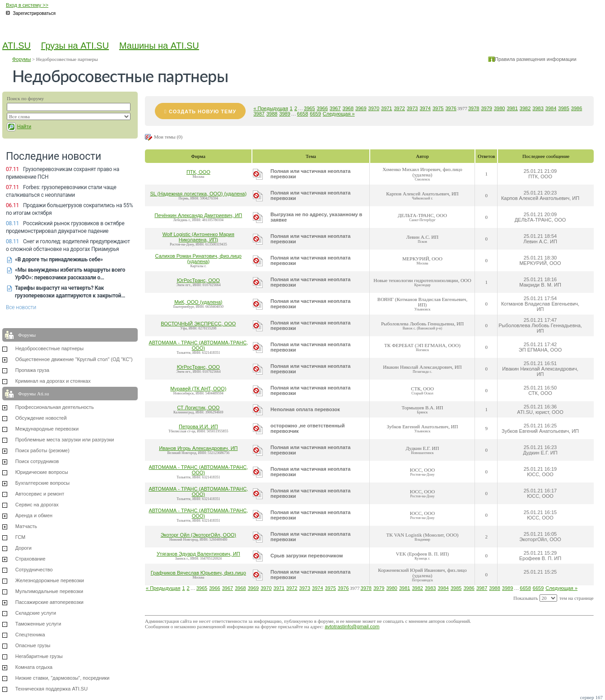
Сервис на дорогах (37, 505)
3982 (525, 108)
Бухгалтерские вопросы (43, 483)
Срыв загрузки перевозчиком (307, 556)
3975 (438, 108)
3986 (577, 108)
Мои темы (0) (168, 137)
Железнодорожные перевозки (50, 580)
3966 (322, 108)
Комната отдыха (34, 667)
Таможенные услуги (38, 624)
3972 (400, 108)
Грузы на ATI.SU (75, 46)
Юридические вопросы (42, 472)
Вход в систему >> (27, 5)
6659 (315, 114)
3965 (309, 108)
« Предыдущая (270, 108)
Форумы (21, 59)
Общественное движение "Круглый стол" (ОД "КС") (74, 359)
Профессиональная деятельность (55, 407)
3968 (348, 108)
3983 (538, 108)
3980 (499, 108)
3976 (451, 108)
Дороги (23, 548)
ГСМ (20, 537)
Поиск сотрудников (37, 461)
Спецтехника (30, 635)
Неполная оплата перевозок (305, 409)
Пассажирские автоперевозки (49, 602)
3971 (386, 108)
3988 (272, 114)
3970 (374, 108)
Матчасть (26, 526)
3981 (512, 108)
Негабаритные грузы (39, 656)
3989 (284, 114)
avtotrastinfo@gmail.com (352, 626)
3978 (474, 108)
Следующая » (339, 114)
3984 (551, 108)
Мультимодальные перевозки (49, 591)
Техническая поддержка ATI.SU (51, 689)
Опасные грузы (33, 645)
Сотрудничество (34, 570)
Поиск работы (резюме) (42, 450)
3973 (412, 108)
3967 (335, 108)
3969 (361, 108)
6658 (302, 114)
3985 (563, 108)
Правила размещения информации (536, 59)
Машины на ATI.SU (159, 46)
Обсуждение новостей (41, 418)
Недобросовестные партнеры (49, 348)
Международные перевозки (47, 429)
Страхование (30, 559)
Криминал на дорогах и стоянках (53, 381)
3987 (259, 114)
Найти (24, 126)
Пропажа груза (32, 370)
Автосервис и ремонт (40, 494)
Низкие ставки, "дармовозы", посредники (63, 678)
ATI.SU (16, 46)
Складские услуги (36, 613)
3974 (425, 108)
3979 (486, 108)
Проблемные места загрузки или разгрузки (65, 440)
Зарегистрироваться (35, 13)
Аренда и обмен (34, 515)
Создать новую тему (202, 111)
